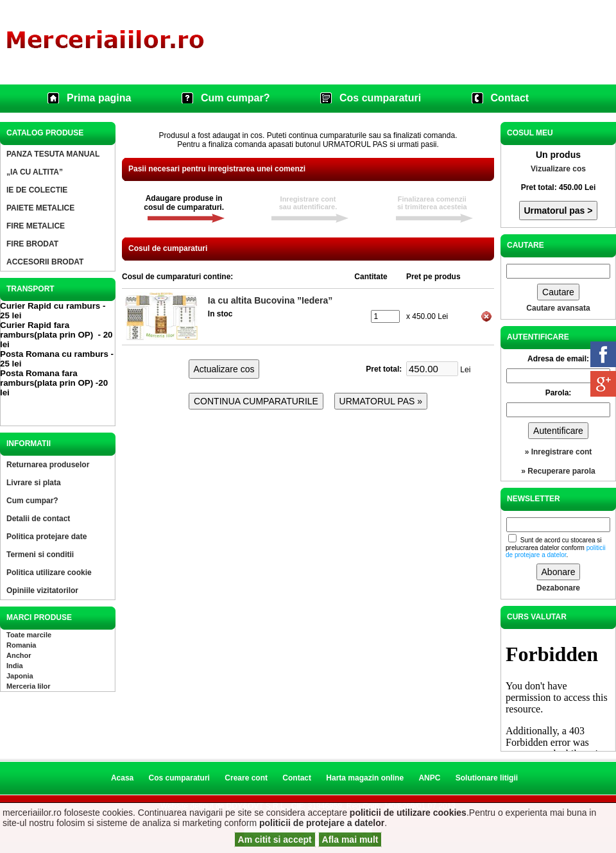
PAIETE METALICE (40, 208)
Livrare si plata (34, 483)
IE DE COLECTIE (37, 190)
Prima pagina (99, 98)
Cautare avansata (558, 308)
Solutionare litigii (487, 778)
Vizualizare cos (558, 169)
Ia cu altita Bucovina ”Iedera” (270, 300)
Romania (21, 645)
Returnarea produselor (48, 465)
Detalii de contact (38, 519)
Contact (510, 98)
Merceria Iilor (28, 686)
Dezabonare (558, 588)
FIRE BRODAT (32, 244)
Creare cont (246, 778)
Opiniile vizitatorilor (42, 590)
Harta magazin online (365, 778)
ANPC (429, 778)
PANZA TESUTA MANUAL (53, 154)
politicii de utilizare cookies (408, 813)
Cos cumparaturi (380, 98)
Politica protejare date (47, 537)
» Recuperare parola (558, 471)
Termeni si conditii (40, 555)
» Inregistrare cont (559, 452)
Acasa (122, 778)
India (15, 666)
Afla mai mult (350, 840)
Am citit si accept (275, 840)
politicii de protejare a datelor (322, 823)
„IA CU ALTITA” (35, 172)
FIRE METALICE (36, 226)
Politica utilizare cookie (49, 573)
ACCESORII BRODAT (45, 262)
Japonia (20, 676)
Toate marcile (29, 635)
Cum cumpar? (235, 98)
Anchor (19, 655)
